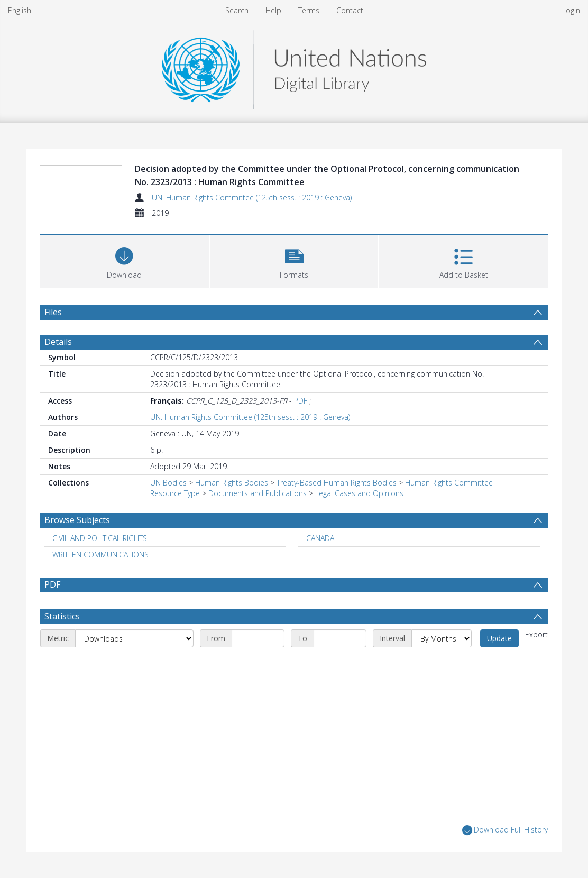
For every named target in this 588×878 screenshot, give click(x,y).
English (20, 10)
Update (499, 638)
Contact (350, 10)
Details (58, 342)
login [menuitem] (572, 10)
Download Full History (505, 830)
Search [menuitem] (237, 10)
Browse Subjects (77, 520)
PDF (301, 401)
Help (273, 10)
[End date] (340, 638)
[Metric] (134, 638)
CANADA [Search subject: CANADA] (320, 538)
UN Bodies (168, 483)
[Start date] (258, 638)
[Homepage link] (294, 67)
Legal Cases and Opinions (359, 493)
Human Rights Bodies (232, 483)
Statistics (62, 616)
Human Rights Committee (449, 483)
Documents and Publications (258, 493)
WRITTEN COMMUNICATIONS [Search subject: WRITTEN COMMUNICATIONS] (100, 555)
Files (53, 312)
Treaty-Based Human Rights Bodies (337, 483)
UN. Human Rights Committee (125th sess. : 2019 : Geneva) (252, 198)
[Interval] (442, 638)
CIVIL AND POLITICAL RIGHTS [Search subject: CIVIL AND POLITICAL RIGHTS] (100, 538)
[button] (294, 260)
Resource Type (175, 493)
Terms (309, 10)
